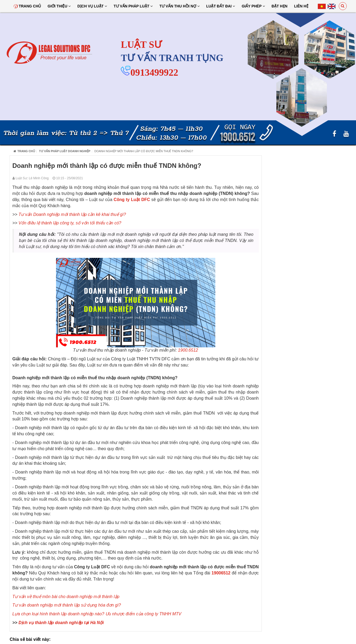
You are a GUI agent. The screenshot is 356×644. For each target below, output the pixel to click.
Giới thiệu (59, 6)
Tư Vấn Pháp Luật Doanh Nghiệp (65, 151)
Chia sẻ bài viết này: (30, 639)
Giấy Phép (253, 6)
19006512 (221, 573)
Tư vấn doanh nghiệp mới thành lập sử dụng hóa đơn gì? (67, 605)
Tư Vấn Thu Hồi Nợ (179, 6)
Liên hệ (301, 6)
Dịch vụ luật (92, 6)
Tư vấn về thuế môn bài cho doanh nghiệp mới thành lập (66, 597)
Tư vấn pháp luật (133, 6)
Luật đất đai (221, 6)
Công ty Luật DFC (132, 200)
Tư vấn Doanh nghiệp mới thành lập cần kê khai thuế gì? (72, 214)
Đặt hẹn (280, 6)
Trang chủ (27, 6)
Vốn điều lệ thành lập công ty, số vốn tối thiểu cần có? (70, 223)
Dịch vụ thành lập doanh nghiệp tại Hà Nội (61, 623)
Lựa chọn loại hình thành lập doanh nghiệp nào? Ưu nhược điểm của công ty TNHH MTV (97, 614)
